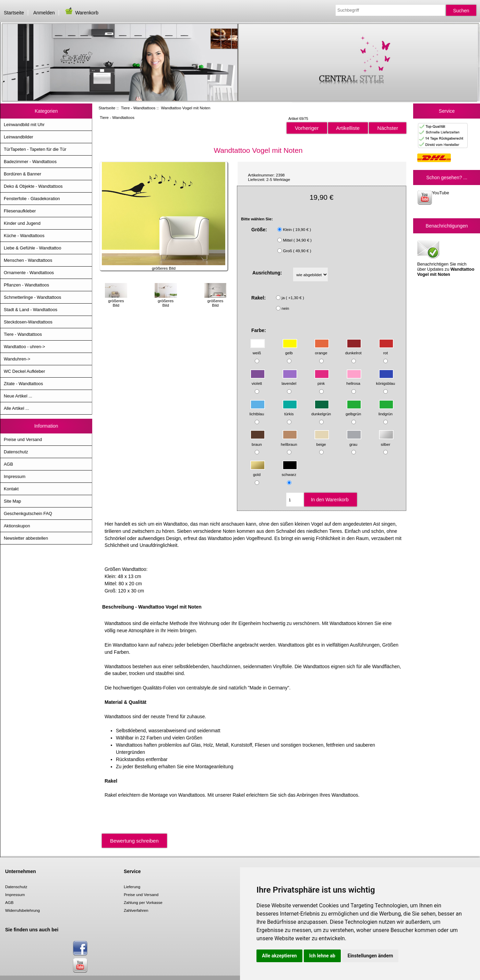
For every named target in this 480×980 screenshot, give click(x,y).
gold (258, 471)
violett (258, 380)
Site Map (12, 501)
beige (322, 441)
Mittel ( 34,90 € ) (297, 240)
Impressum (15, 476)
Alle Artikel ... (16, 408)
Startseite (14, 13)
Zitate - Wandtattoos (23, 384)
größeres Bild (116, 301)
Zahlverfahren (136, 910)
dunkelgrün (321, 410)
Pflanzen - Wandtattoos (26, 285)
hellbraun (289, 441)
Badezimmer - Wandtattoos (30, 162)
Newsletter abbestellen (26, 538)
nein (285, 308)
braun (258, 441)
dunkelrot (354, 350)
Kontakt (11, 489)
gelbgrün (354, 410)
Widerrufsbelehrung (22, 910)
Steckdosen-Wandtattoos (28, 322)
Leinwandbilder (19, 137)
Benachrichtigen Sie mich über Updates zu (446, 258)
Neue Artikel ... (18, 396)
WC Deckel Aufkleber (24, 371)
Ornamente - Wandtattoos (29, 273)
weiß (258, 350)
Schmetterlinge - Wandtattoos (32, 297)
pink (322, 380)
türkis (290, 410)
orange (322, 350)
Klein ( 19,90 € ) (297, 229)
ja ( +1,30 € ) (293, 298)
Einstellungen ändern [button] (370, 956)
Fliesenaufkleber (20, 211)
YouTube (433, 198)
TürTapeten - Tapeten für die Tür (35, 149)
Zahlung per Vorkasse (143, 902)
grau (354, 441)
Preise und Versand (23, 439)
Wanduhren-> (17, 359)
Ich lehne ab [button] (322, 956)
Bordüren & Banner (22, 174)
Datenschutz (16, 452)
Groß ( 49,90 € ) (297, 251)
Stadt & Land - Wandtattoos (31, 310)
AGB (8, 464)
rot (386, 350)
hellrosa (354, 380)
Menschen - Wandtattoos (28, 260)
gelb (290, 350)
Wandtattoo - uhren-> (24, 347)
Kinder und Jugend (22, 223)
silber (386, 441)
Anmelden (44, 13)
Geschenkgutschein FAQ (28, 513)
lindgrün (386, 410)
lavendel (289, 380)
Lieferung (132, 887)
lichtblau (257, 410)
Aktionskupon (17, 526)
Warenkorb (81, 13)
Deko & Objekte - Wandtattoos (33, 186)
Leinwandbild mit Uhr (24, 125)
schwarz (290, 471)
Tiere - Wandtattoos (138, 108)
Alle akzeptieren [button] (279, 956)
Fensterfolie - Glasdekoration (32, 199)
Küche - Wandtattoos (24, 236)
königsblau (386, 380)
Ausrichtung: (267, 273)
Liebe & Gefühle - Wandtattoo (33, 248)
